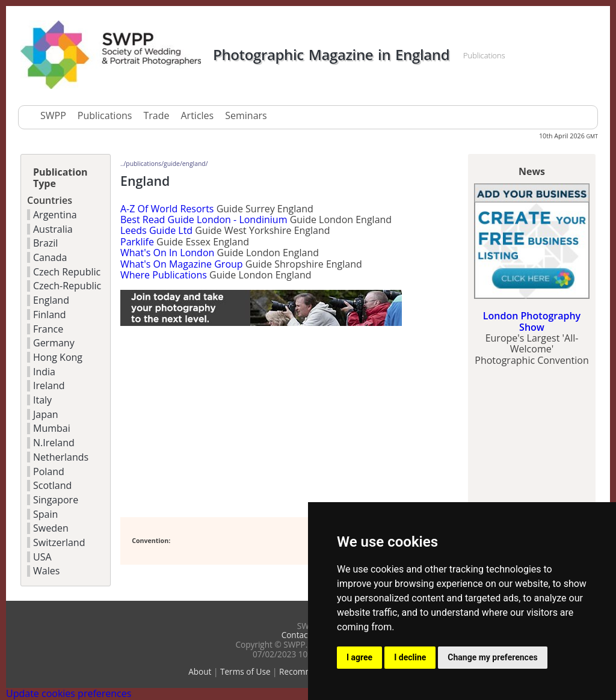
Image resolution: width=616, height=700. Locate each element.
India (44, 372)
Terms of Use (245, 671)
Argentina (55, 215)
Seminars (246, 115)
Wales (46, 571)
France (48, 329)
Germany (54, 343)
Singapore (56, 500)
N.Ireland (54, 443)
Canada (50, 257)
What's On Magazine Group (182, 264)
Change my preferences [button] (492, 657)
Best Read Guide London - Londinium (204, 220)
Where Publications (164, 275)
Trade (156, 115)
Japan (46, 414)
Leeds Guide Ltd (156, 230)
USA (42, 557)
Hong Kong (58, 357)
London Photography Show (532, 321)
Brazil (45, 243)
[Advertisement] (261, 422)
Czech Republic (67, 272)
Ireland (49, 385)
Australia (53, 229)
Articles (197, 115)
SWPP (53, 115)
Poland (49, 471)
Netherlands (61, 457)
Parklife (137, 242)
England (51, 300)
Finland (50, 315)
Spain (45, 514)
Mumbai (52, 428)
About (200, 671)
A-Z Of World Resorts (167, 209)
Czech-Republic (67, 286)
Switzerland (59, 542)
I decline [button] (410, 657)
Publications (105, 115)
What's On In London (167, 253)
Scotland (52, 485)
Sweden (51, 528)
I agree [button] (359, 657)
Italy (42, 400)
